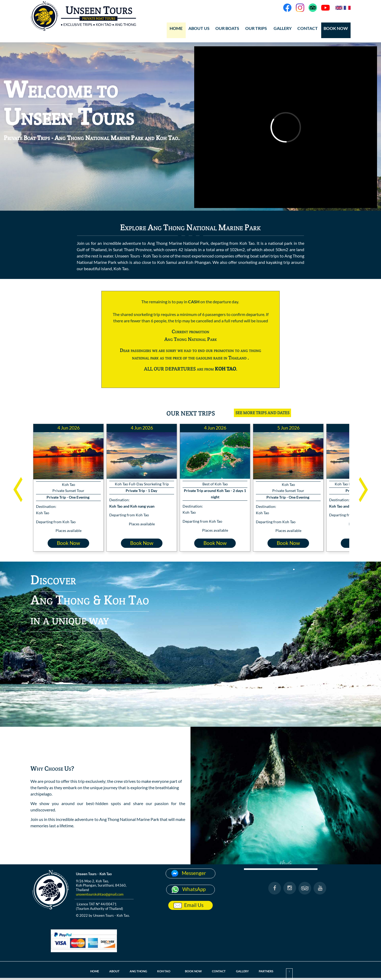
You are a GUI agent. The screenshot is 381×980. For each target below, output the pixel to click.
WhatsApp (194, 889)
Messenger (194, 873)
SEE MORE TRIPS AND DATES (262, 413)
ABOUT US (199, 28)
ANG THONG (135, 971)
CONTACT (308, 28)
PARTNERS (271, 971)
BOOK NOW (336, 28)
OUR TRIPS (256, 28)
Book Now (69, 543)
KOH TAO (162, 971)
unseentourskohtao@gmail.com (100, 894)
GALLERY (283, 28)
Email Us (194, 905)
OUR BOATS (227, 28)
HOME (176, 28)
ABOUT (110, 971)
